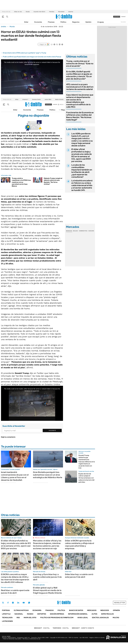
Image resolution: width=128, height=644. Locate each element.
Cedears (91, 231)
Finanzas (51, 22)
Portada (6, 610)
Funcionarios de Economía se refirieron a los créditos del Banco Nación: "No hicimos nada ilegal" (80, 116)
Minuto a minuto (40, 538)
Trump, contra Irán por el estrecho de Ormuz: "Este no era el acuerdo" (80, 64)
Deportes (42, 614)
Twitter (3, 603)
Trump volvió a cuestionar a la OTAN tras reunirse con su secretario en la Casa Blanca (21, 182)
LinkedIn (18, 603)
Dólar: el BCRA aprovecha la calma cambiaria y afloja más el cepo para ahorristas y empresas (79, 545)
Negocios (76, 22)
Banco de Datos (76, 610)
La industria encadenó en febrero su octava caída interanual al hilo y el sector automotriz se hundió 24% (82, 185)
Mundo (12, 27)
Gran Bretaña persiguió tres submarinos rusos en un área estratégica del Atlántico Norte (48, 475)
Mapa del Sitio (30, 618)
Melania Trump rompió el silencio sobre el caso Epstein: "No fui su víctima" (53, 181)
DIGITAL (42, 628)
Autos (94, 614)
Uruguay (101, 22)
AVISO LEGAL (83, 618)
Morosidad (61, 12)
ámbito (4, 27)
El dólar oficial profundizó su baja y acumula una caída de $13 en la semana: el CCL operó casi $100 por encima (82, 155)
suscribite (117, 17)
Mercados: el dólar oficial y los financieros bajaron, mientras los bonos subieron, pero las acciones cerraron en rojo (47, 545)
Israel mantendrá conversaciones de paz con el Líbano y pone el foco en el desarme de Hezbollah (15, 476)
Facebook (8, 603)
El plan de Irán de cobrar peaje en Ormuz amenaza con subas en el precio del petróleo (86, 478)
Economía (38, 22)
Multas (116, 618)
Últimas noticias (21, 610)
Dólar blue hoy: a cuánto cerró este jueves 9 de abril (79, 576)
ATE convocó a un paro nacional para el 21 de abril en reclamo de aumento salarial (80, 87)
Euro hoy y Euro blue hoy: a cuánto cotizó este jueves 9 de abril (47, 577)
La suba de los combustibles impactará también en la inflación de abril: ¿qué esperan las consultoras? (82, 171)
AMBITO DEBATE (83, 628)
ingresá (123, 17)
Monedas (69, 231)
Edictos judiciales (100, 618)
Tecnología (7, 618)
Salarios (71, 12)
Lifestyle (6, 614)
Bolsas (75, 231)
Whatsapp (29, 603)
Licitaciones (7, 621)
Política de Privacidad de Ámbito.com (57, 618)
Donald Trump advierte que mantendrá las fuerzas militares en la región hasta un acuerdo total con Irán (87, 462)
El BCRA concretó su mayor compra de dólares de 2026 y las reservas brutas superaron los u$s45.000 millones (15, 578)
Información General (78, 614)
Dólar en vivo (18, 12)
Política (63, 22)
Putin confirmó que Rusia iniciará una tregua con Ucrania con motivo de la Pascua (32, 57)
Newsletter (123, 22)
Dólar (26, 22)
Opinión (88, 22)
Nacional (19, 614)
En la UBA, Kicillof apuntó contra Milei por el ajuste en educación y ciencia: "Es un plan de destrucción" (79, 75)
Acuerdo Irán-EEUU (39, 12)
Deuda (28, 12)
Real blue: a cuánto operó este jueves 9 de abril (15, 592)
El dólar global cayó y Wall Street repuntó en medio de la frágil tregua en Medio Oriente (47, 590)
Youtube (24, 603)
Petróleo (52, 12)
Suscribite (52, 430)
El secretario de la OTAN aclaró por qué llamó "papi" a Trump (25, 53)
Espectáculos (107, 614)
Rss (18, 618)
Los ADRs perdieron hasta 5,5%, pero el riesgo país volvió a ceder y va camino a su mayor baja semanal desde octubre (82, 140)
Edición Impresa (57, 614)
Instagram (13, 603)
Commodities (83, 231)
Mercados (92, 610)
